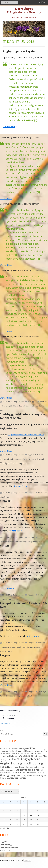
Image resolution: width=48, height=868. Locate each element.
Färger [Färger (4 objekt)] (3, 753)
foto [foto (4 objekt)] (46, 751)
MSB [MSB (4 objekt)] (45, 756)
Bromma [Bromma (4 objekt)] (30, 751)
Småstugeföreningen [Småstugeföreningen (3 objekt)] (8, 770)
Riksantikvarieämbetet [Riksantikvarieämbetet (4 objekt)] (29, 767)
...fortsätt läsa (10, 127)
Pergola (5, 655)
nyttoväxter (42, 643)
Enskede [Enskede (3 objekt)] (37, 751)
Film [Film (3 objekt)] (42, 751)
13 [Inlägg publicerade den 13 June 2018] (17, 815)
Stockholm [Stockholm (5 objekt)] (5, 773)
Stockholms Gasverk (18, 406)
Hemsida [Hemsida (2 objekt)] (34, 753)
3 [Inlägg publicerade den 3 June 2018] (45, 806)
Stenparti (6, 501)
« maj (2, 828)
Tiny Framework (15, 860)
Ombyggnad (32, 402)
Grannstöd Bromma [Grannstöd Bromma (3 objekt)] (23, 753)
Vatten (4, 545)
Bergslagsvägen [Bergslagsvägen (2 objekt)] (4, 751)
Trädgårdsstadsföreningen (26, 647)
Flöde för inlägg (6, 844)
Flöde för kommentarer (9, 847)
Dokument (39, 455)
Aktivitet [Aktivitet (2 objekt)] (10, 749)
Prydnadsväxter (6, 542)
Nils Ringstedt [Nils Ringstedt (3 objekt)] (5, 760)
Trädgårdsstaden (16, 459)
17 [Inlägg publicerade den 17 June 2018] (44, 815)
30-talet (41, 493)
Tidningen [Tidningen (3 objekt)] (13, 776)
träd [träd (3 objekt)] (18, 776)
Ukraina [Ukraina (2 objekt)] (6, 778)
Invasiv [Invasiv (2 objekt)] (39, 753)
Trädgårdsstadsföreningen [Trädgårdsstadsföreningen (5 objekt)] (33, 775)
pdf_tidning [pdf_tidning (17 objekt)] (34, 763)
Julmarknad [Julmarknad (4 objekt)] (5, 756)
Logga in (3, 841)
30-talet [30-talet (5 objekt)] (4, 749)
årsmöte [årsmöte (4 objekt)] (22, 778)
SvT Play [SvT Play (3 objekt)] (41, 773)
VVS (1, 410)
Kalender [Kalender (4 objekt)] (14, 756)
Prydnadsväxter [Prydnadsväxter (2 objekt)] (14, 767)
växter (38, 542)
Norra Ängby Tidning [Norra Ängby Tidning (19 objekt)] (20, 761)
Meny (44, 2)
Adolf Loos (44, 402)
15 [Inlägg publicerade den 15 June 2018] (31, 815)
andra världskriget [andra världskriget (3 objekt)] (20, 749)
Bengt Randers (18, 402)
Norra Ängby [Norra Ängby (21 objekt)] (20, 759)
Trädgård (31, 493)
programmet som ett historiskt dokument (27, 435)
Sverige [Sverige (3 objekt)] (31, 773)
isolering (7, 406)
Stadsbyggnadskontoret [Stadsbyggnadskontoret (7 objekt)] (29, 770)
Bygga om (31, 455)
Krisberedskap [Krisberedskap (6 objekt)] (26, 756)
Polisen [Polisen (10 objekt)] (4, 767)
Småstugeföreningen (20, 542)
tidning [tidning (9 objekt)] (4, 775)
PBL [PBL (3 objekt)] (24, 764)
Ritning (7, 497)
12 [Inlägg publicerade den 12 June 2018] (10, 815)
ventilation (40, 406)
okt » (8, 828)
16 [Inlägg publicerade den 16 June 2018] (38, 815)
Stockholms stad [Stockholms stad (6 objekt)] (19, 772)
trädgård (30, 696)
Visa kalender (5, 724)
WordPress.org (6, 850)
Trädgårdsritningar (13, 463)
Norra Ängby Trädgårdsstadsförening (24, 11)
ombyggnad (39, 459)
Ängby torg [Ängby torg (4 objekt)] (13, 778)
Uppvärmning (31, 406)
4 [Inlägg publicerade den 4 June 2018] (3, 811)
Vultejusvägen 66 (6, 651)
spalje (24, 696)
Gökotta (11, 719)
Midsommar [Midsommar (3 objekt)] (38, 756)
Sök (1, 730)
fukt (1, 406)
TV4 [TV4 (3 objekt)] (1, 778)
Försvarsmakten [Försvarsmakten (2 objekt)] (11, 753)
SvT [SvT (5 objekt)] (36, 773)
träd (14, 647)
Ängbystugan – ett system (20, 51)
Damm (2, 599)
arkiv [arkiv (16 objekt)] (30, 748)
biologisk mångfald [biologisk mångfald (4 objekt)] (18, 751)
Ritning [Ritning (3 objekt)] (42, 767)
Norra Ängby (30, 459)
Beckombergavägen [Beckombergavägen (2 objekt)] (40, 749)
